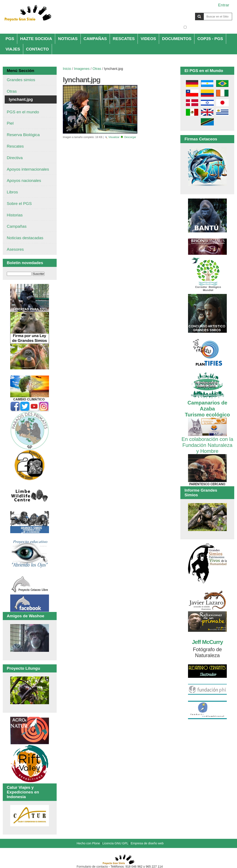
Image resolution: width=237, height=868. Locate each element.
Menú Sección (21, 71)
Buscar (183, 13)
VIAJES (13, 49)
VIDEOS (148, 39)
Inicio (67, 69)
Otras (97, 69)
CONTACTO (37, 49)
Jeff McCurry (207, 642)
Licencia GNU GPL (115, 843)
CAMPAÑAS (95, 39)
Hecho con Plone (88, 843)
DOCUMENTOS (177, 39)
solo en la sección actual (210, 27)
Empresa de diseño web (147, 843)
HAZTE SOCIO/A (36, 39)
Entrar (224, 5)
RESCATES (124, 39)
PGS (10, 39)
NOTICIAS (68, 39)
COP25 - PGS (210, 39)
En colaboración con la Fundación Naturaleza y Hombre (207, 442)
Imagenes (82, 69)
